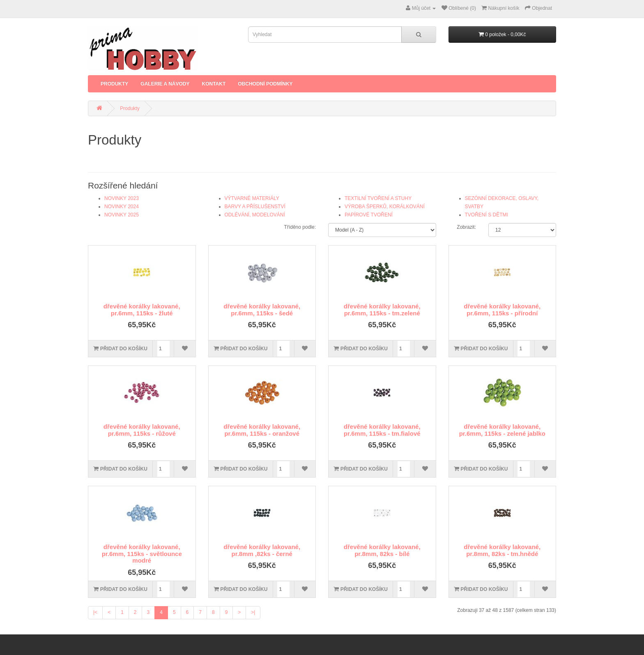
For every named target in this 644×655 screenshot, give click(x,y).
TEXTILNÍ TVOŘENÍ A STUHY (378, 198)
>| (253, 612)
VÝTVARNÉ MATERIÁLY (252, 198)
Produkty (114, 84)
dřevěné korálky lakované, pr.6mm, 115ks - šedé (262, 310)
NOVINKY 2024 (122, 207)
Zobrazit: (466, 227)
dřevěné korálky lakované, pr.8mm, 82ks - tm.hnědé (502, 550)
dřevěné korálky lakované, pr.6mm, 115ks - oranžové (262, 430)
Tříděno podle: (300, 227)
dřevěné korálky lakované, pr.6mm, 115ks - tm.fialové (382, 430)
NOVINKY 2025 (122, 215)
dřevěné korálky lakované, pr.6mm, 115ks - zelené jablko (502, 430)
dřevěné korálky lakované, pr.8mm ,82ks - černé (262, 550)
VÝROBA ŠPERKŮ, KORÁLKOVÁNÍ (385, 207)
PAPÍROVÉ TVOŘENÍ (369, 215)
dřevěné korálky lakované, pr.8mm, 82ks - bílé (382, 550)
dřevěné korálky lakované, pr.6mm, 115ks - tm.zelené (382, 310)
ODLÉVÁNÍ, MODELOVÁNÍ (255, 215)
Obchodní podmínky (265, 84)
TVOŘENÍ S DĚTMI (486, 215)
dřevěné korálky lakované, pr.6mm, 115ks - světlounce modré (142, 554)
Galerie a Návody (165, 84)
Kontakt (214, 84)
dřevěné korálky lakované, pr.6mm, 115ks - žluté (142, 310)
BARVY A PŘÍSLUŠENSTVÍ (255, 207)
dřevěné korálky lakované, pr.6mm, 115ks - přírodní (502, 310)
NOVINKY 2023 (122, 198)
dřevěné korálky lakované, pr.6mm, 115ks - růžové (142, 430)
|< (95, 612)
